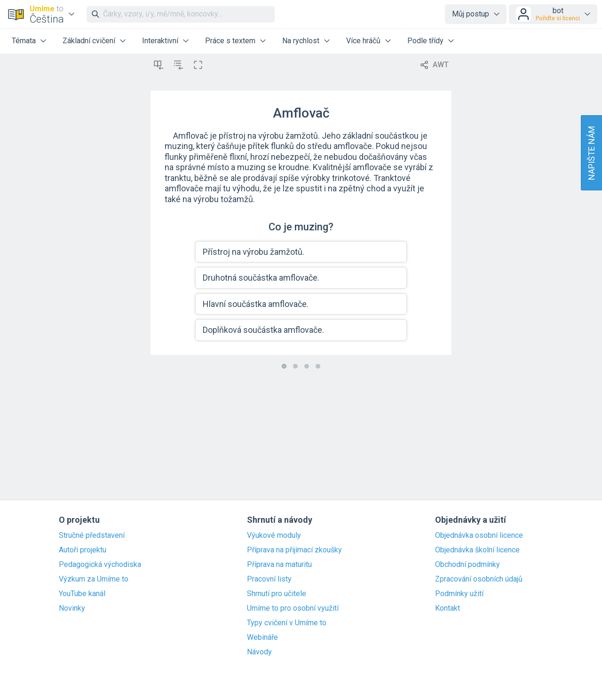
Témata (24, 41)
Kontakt (448, 608)
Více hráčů (363, 41)
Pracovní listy (269, 579)
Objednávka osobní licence (479, 535)
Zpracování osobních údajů (479, 579)
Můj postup (471, 14)
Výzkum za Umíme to (94, 579)
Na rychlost (301, 41)
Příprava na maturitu (279, 565)
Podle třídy (425, 41)
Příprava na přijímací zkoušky (294, 550)
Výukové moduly (274, 535)
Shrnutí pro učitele (277, 594)
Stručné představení (92, 535)
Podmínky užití (459, 594)
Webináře (262, 637)
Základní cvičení (89, 41)
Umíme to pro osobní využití (293, 608)
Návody (259, 652)
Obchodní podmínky (467, 565)
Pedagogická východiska (100, 565)
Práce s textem (230, 41)
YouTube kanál (82, 594)
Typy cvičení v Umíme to (287, 623)
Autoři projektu (83, 550)
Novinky (72, 608)
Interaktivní (160, 41)
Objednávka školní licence (477, 550)
